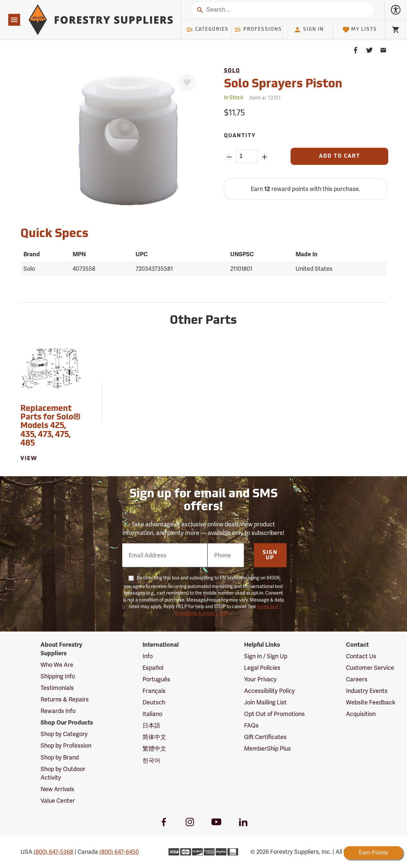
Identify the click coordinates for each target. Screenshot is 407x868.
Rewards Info (58, 711)
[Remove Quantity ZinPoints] (229, 157)
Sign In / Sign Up (266, 656)
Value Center (58, 801)
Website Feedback (371, 702)
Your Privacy (260, 679)
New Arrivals (57, 789)
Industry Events (367, 691)
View (29, 459)
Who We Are (57, 665)
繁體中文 (154, 748)
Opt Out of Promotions (274, 714)
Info (148, 656)
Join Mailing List (265, 702)
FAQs (251, 725)
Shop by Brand (60, 757)
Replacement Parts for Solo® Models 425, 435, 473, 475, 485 (50, 426)
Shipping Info (58, 676)
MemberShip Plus (267, 748)
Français (154, 691)
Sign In (309, 30)
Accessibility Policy (269, 691)
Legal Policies (262, 668)
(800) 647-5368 (53, 852)
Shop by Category (64, 734)
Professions (258, 30)
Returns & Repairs (65, 699)
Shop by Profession (66, 745)
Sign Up (270, 555)
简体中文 (154, 737)
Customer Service (370, 668)
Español (153, 668)
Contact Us (361, 656)
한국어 (151, 760)
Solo (232, 71)
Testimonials (57, 688)
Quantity (240, 136)
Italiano (152, 714)
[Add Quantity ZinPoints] (264, 157)
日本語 (151, 725)
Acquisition (361, 714)
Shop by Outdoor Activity (63, 773)
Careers (357, 679)
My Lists (360, 30)
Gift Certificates (265, 737)
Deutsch (154, 702)
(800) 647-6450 (119, 852)
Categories (207, 30)
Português (156, 679)
